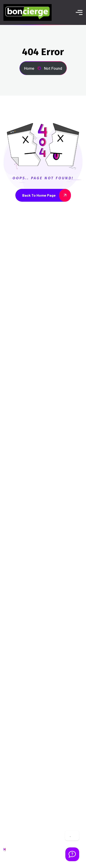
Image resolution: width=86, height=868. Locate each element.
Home (33, 68)
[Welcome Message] (72, 854)
